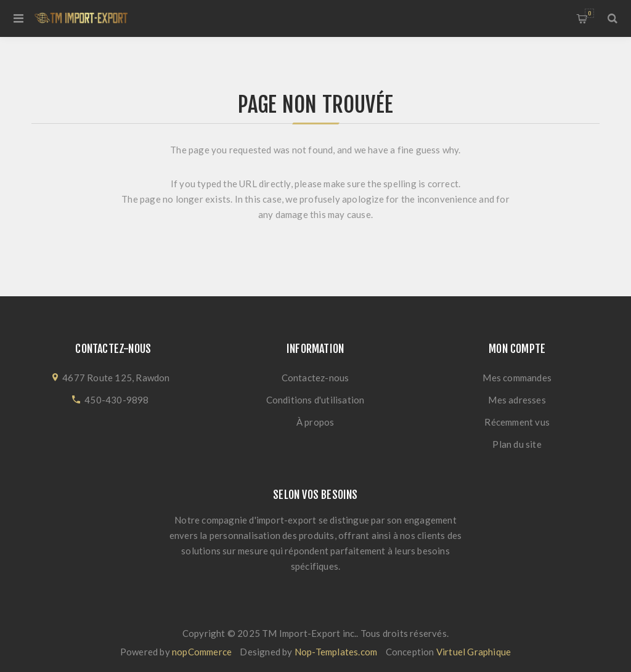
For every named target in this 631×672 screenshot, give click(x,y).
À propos (315, 422)
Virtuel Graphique (474, 652)
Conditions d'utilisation (315, 400)
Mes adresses (517, 400)
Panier (589, 13)
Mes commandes (517, 378)
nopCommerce (202, 652)
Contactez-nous (315, 378)
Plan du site (517, 444)
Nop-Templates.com (336, 652)
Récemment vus (517, 422)
